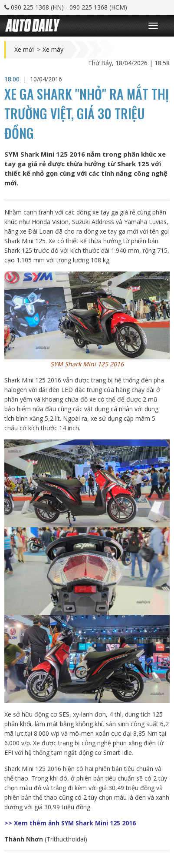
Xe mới (24, 50)
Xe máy (53, 50)
